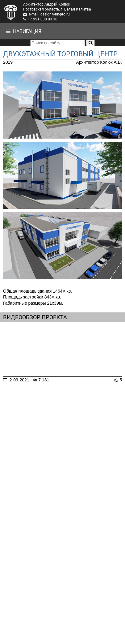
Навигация (24, 31)
